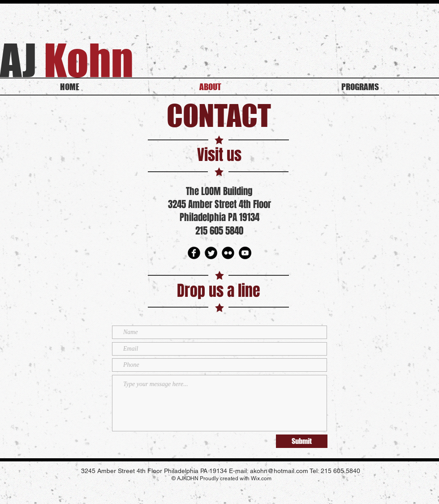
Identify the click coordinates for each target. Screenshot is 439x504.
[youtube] (245, 253)
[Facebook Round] (194, 253)
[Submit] (302, 441)
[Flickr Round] (228, 253)
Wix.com (261, 478)
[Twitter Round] (211, 253)
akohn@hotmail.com (279, 471)
